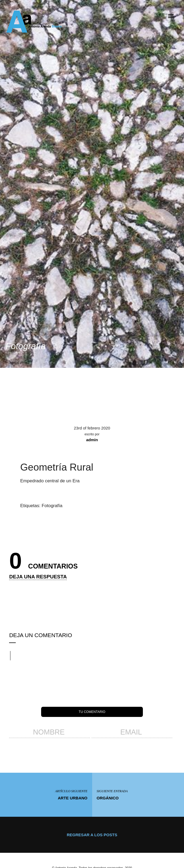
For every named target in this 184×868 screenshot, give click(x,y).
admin (92, 439)
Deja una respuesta (38, 576)
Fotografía (52, 505)
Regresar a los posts (92, 834)
